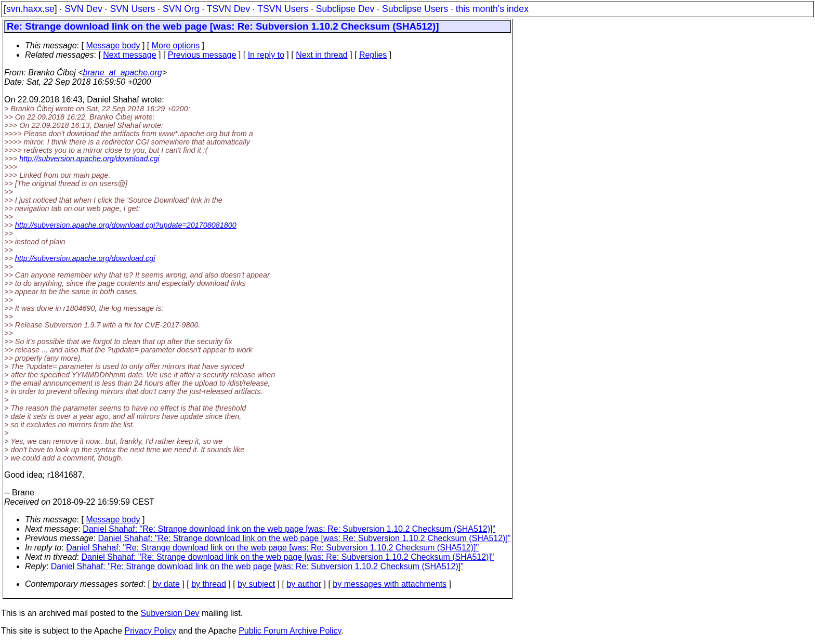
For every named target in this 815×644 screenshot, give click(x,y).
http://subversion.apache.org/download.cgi (89, 159)
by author (304, 584)
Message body (113, 45)
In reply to (266, 55)
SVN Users (132, 9)
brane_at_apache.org (123, 73)
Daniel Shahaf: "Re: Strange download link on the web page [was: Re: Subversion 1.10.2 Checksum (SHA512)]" (289, 529)
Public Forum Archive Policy (290, 631)
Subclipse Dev (345, 9)
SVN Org (181, 9)
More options (176, 45)
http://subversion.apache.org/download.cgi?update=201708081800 (126, 225)
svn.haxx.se (30, 9)
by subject (256, 584)
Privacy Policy (150, 631)
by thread (209, 584)
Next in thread (322, 55)
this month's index (492, 9)
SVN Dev (83, 9)
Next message (129, 55)
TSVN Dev (228, 9)
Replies (373, 55)
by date (166, 584)
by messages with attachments (390, 584)
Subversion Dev (170, 613)
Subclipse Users (415, 9)
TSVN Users (283, 9)
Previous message (202, 55)
